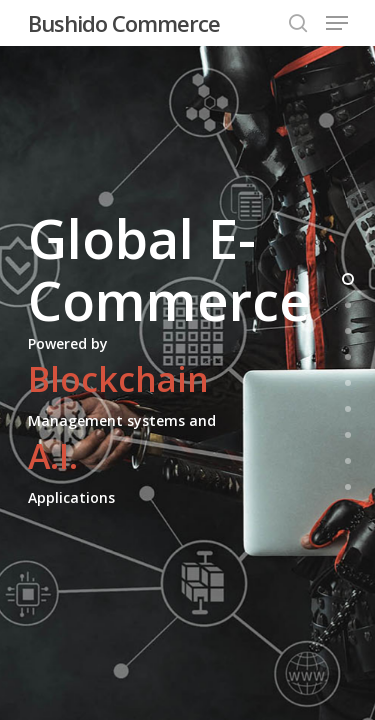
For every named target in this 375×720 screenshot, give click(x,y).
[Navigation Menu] (337, 23)
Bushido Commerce (124, 23)
